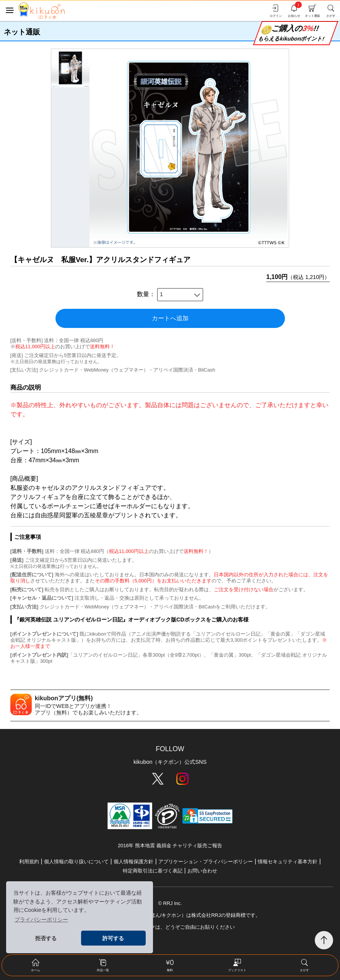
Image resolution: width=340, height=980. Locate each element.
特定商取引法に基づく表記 (153, 871)
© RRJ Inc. (170, 903)
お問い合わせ (202, 871)
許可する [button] (113, 938)
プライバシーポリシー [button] (41, 920)
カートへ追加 (170, 318)
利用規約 (29, 862)
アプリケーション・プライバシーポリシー (206, 862)
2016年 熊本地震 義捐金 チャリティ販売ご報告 (170, 845)
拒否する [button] (46, 938)
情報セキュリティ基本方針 (288, 862)
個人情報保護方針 (133, 862)
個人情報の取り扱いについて (76, 862)
